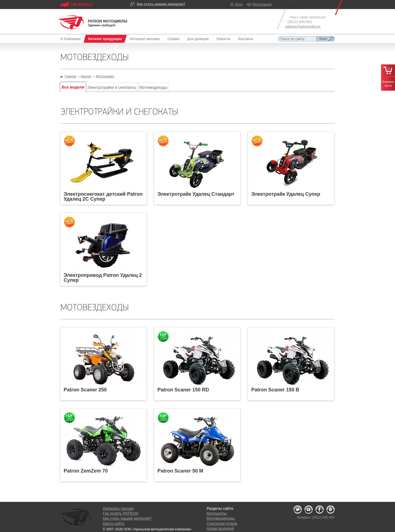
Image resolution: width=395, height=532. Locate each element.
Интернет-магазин (145, 39)
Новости (223, 39)
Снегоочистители (222, 524)
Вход (239, 4)
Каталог (86, 76)
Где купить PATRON (121, 513)
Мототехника (105, 76)
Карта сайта (114, 524)
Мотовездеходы (153, 87)
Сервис (173, 39)
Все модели (73, 87)
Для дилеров (198, 39)
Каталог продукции (105, 39)
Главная (70, 76)
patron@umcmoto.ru (303, 26)
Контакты (246, 39)
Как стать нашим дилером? (161, 4)
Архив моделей (220, 528)
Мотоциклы (217, 513)
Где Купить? (82, 4)
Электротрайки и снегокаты (112, 87)
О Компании (71, 39)
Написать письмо (118, 508)
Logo (93, 22)
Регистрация (262, 4)
